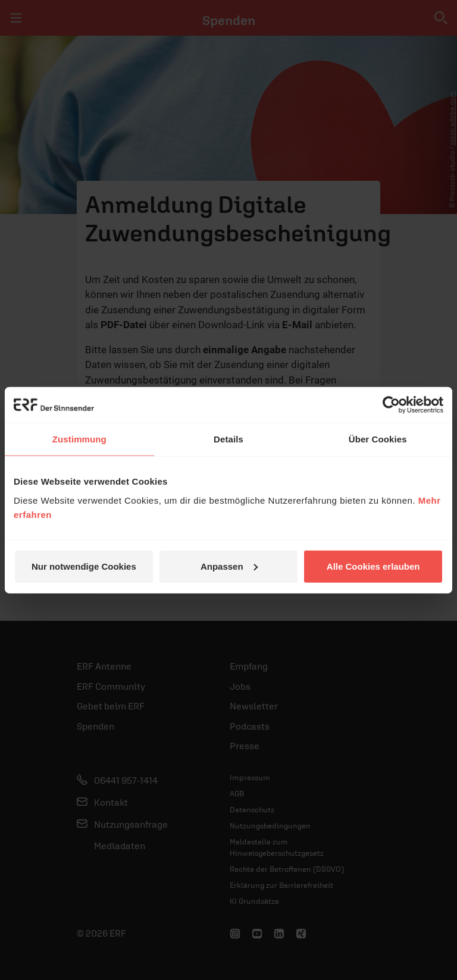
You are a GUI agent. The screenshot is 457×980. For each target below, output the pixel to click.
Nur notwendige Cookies (84, 566)
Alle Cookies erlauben (373, 566)
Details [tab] (228, 439)
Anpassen (229, 566)
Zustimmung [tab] (79, 439)
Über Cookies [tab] (378, 439)
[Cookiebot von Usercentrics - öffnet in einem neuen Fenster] (391, 405)
